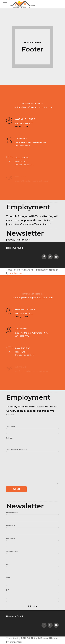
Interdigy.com (16, 273)
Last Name (11, 538)
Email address (12, 513)
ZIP (8, 590)
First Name (11, 525)
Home (27, 42)
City (8, 564)
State (8, 577)
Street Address (12, 551)
